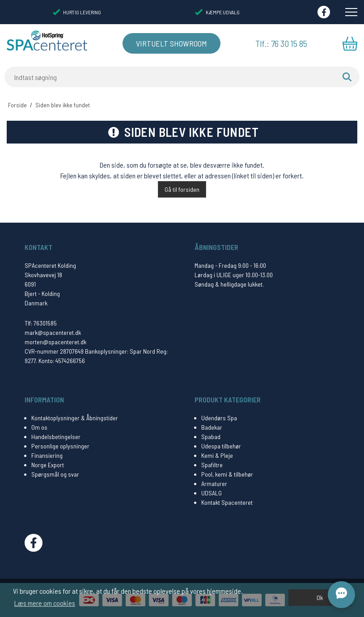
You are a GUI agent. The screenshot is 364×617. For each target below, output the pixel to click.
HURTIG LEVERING (77, 12)
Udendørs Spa (219, 418)
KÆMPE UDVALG (217, 12)
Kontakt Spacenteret (227, 502)
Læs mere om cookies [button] (45, 603)
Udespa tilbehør (221, 446)
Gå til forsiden (182, 189)
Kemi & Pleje (217, 455)
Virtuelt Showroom (171, 43)
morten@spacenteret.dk (55, 342)
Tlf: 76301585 (41, 323)
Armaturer (214, 484)
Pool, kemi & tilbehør (227, 474)
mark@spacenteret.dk (53, 332)
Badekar (212, 427)
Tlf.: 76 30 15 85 (281, 43)
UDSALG (212, 493)
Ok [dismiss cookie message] (320, 598)
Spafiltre (212, 465)
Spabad (211, 437)
